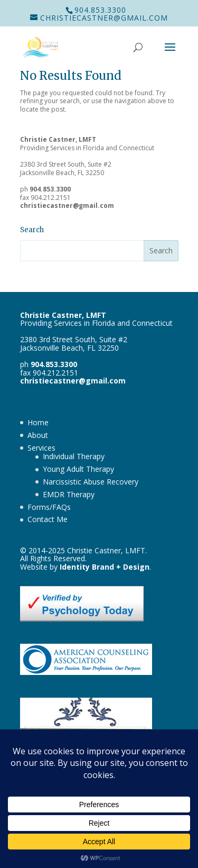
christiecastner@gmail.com (67, 205)
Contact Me (48, 519)
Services (41, 448)
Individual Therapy (74, 456)
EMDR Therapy (69, 494)
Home (38, 422)
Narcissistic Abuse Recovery (91, 482)
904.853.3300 (100, 10)
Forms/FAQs (49, 507)
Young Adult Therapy (78, 469)
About (38, 435)
